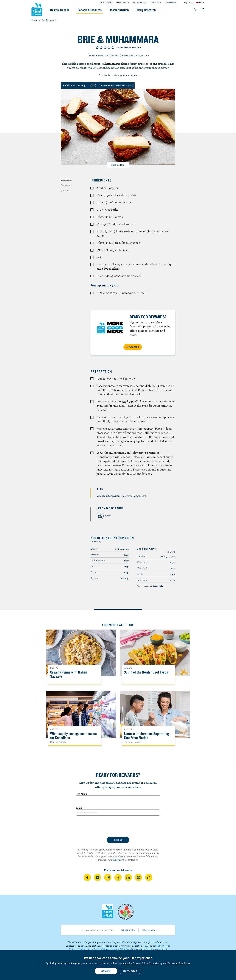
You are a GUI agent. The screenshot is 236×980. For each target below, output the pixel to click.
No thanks (130, 971)
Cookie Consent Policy (136, 963)
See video (118, 165)
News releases (171, 2)
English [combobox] (187, 2)
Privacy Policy (155, 963)
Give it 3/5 (105, 47)
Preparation (66, 185)
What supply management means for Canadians (73, 736)
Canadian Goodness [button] (90, 10)
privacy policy (118, 860)
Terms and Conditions (179, 963)
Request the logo (140, 2)
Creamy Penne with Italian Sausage (69, 674)
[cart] (196, 10)
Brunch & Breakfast (98, 55)
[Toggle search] (203, 10)
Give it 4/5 (109, 47)
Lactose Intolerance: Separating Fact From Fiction (146, 736)
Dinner (114, 55)
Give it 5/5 (113, 47)
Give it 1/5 (97, 47)
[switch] (111, 85)
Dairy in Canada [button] (60, 10)
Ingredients (66, 180)
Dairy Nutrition (128, 930)
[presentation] (118, 826)
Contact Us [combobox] (155, 2)
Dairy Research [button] (146, 10)
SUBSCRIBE (133, 347)
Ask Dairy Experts (106, 2)
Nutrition (65, 190)
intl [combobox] (201, 2)
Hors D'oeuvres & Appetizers (134, 55)
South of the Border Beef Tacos (146, 672)
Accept (106, 971)
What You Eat (149, 930)
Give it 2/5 (101, 47)
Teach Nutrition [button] (119, 10)
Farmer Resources (123, 2)
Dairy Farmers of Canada (37, 9)
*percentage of (151, 586)
